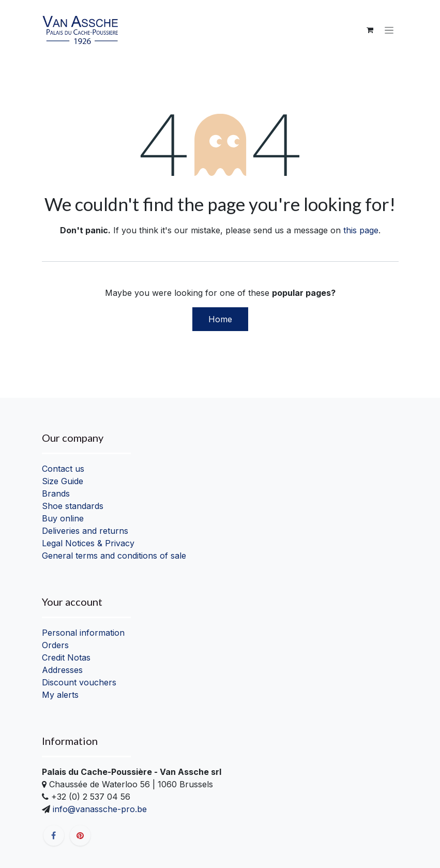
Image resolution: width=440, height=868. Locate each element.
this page (361, 230)
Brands (56, 493)
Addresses (62, 670)
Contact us (63, 469)
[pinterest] (80, 835)
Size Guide (63, 481)
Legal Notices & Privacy (88, 543)
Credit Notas (66, 657)
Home (220, 319)
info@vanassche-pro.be (98, 809)
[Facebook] (54, 835)
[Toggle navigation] (389, 30)
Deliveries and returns (85, 531)
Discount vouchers (79, 682)
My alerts (60, 695)
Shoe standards (73, 506)
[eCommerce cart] (370, 30)
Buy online (63, 518)
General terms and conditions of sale (114, 556)
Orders (55, 645)
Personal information (83, 633)
